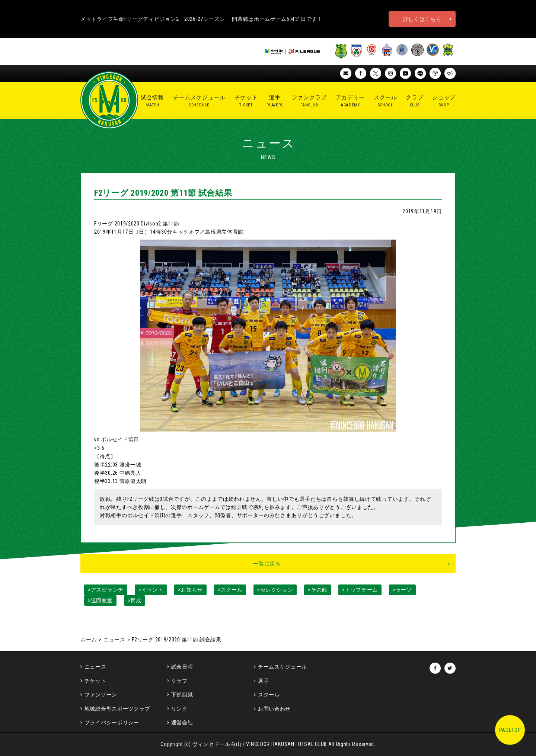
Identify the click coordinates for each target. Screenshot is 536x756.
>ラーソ (402, 590)
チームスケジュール (283, 667)
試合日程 (182, 667)
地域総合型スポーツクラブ (117, 709)
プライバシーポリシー (112, 723)
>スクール (230, 590)
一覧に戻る (267, 564)
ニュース (114, 640)
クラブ (179, 681)
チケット (95, 681)
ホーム (89, 640)
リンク (179, 709)
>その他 (318, 590)
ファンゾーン (101, 695)
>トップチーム (360, 590)
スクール (269, 695)
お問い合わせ (274, 709)
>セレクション (275, 590)
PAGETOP (510, 730)
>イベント (151, 590)
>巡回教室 (100, 600)
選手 (263, 681)
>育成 (135, 600)
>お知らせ (190, 590)
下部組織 (182, 695)
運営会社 (182, 723)
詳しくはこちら (422, 19)
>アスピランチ (106, 590)
